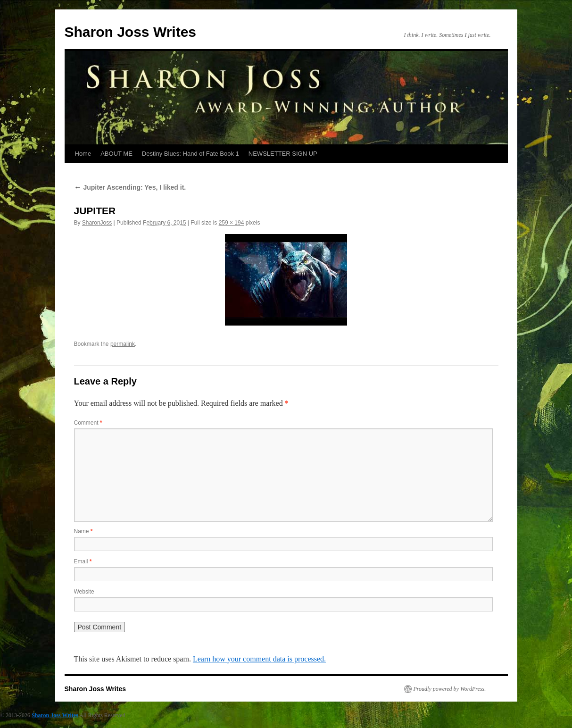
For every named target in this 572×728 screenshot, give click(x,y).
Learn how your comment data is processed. (259, 659)
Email (83, 561)
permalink (123, 344)
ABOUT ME (116, 154)
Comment (88, 423)
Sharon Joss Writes (131, 32)
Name (83, 531)
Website (84, 592)
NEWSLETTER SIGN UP (283, 154)
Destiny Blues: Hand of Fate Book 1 (191, 154)
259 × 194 (232, 223)
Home (83, 154)
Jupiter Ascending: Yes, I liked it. (130, 187)
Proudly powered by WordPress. (450, 689)
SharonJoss (97, 223)
